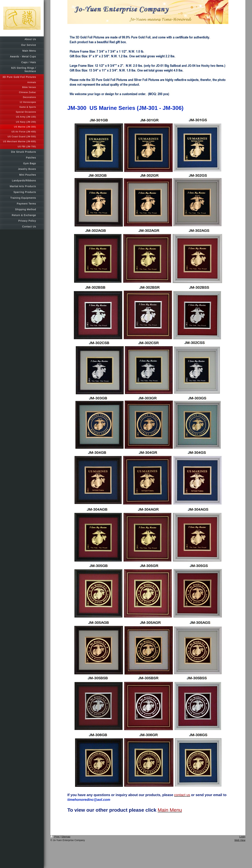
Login (242, 837)
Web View (240, 840)
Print (55, 837)
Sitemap (66, 837)
